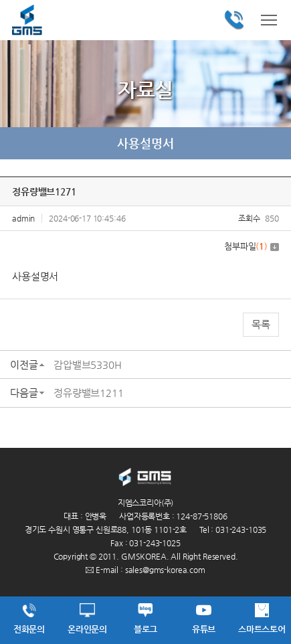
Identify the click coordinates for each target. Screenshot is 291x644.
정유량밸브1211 (89, 393)
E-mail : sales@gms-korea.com (145, 570)
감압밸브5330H (88, 365)
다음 (271, 143)
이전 (20, 143)
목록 (261, 324)
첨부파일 (252, 246)
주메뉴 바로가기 (0, 0)
